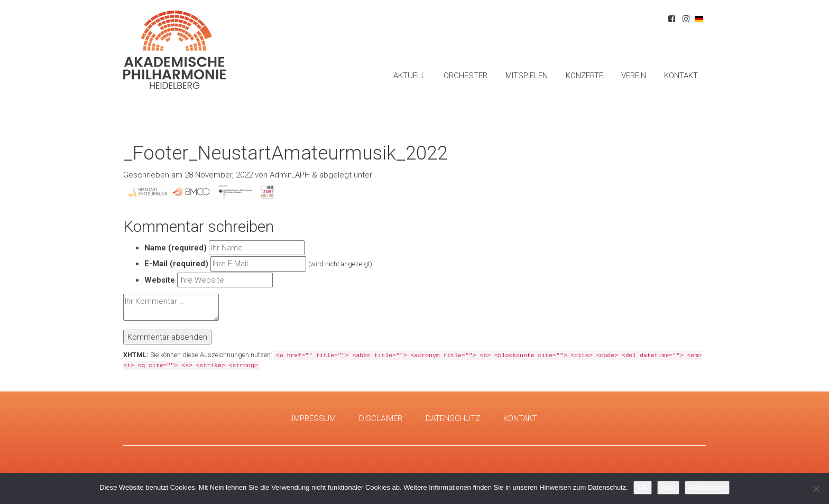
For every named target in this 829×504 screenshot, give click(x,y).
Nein (669, 487)
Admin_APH (290, 175)
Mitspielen (527, 76)
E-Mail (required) (176, 264)
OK (643, 487)
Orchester (466, 76)
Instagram (686, 20)
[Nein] (816, 489)
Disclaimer (381, 418)
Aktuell (409, 76)
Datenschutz (453, 418)
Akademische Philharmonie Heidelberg (174, 50)
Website (160, 280)
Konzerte (584, 76)
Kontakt (681, 76)
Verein (634, 76)
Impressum (314, 418)
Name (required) (176, 248)
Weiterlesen (707, 487)
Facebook (672, 20)
